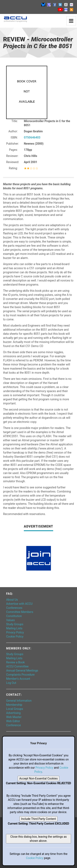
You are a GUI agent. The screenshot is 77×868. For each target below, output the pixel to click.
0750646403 (32, 137)
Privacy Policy (15, 632)
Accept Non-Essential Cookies (38, 778)
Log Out (11, 683)
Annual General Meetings (22, 671)
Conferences (14, 608)
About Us (12, 600)
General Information (19, 701)
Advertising (13, 713)
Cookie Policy (15, 637)
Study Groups (15, 624)
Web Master (14, 717)
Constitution (14, 616)
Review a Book (15, 662)
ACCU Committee (17, 666)
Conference (13, 725)
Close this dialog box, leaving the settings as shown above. (38, 839)
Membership (14, 705)
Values (10, 620)
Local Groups (15, 709)
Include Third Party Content (38, 819)
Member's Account (18, 679)
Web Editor (13, 721)
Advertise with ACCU (19, 604)
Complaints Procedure (20, 675)
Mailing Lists (14, 628)
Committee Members (20, 612)
